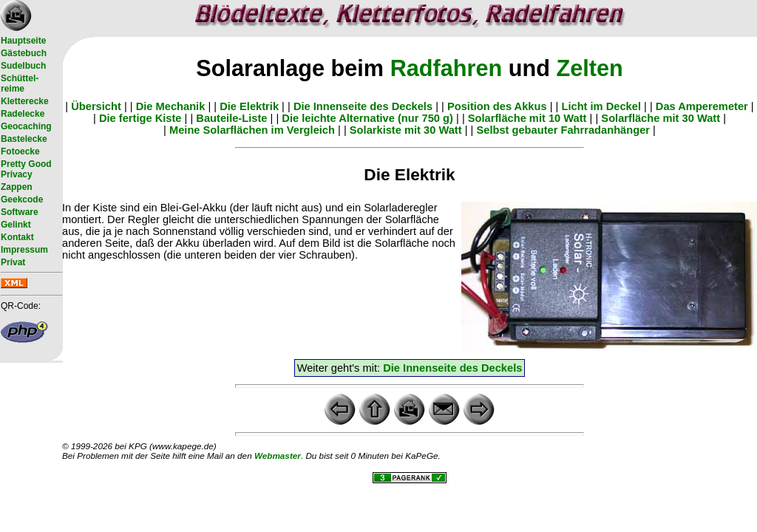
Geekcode (22, 199)
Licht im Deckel (601, 106)
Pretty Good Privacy (26, 169)
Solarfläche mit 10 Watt (527, 118)
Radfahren (447, 68)
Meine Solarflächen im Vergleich (252, 130)
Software (20, 212)
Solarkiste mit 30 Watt (406, 130)
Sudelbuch (23, 66)
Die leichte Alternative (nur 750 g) (367, 118)
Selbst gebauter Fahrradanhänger (563, 130)
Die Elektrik (249, 106)
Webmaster (278, 456)
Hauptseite (23, 41)
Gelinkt (16, 225)
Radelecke (23, 114)
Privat (13, 262)
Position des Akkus (497, 106)
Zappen (17, 187)
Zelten (589, 68)
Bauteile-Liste (231, 118)
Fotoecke (20, 151)
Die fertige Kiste (140, 118)
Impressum (24, 250)
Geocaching (26, 126)
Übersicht (96, 106)
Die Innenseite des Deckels (363, 106)
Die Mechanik (171, 106)
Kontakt (17, 237)
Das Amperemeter (702, 106)
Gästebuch (24, 53)
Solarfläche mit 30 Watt (661, 118)
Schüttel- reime (20, 83)
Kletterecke (25, 101)
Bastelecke (24, 139)
